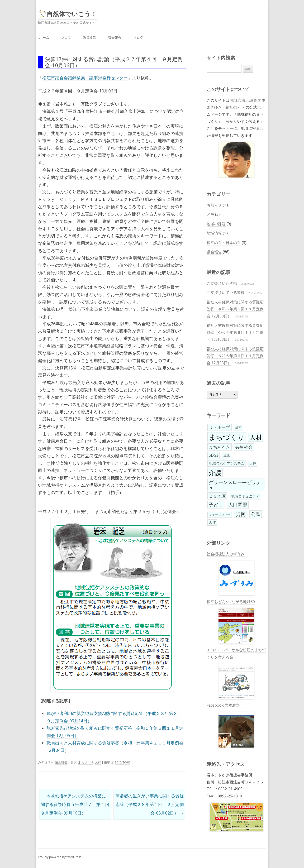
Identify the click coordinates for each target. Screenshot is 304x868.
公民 (256, 514)
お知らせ (214, 205)
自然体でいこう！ (72, 14)
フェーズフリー (220, 515)
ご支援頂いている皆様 (226, 293)
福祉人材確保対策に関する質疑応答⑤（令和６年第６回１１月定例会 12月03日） (235, 332)
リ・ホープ (219, 427)
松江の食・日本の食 (224, 243)
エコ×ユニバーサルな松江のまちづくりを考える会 (236, 673)
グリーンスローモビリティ (235, 485)
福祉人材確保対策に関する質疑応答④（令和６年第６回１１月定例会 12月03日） (235, 356)
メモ (210, 214)
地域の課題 (216, 224)
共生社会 (244, 447)
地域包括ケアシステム (227, 463)
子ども (216, 505)
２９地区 (217, 496)
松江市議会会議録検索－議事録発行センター (85, 78)
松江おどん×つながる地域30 (231, 621)
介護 (215, 473)
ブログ (138, 37)
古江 (212, 523)
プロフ (66, 37)
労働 (241, 514)
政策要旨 (90, 37)
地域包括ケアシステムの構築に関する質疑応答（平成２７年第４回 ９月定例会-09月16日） (76, 804)
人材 (98, 762)
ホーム (44, 37)
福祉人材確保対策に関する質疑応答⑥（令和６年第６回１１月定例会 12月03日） (235, 309)
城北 (227, 456)
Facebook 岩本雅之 (230, 725)
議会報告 (115, 37)
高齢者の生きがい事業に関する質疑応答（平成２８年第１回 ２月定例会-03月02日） (150, 804)
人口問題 (238, 505)
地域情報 (214, 233)
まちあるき (219, 447)
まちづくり (86, 762)
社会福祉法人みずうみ (230, 573)
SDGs (214, 455)
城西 (238, 428)
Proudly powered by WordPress (60, 857)
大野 (253, 464)
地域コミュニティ (245, 496)
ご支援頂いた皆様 (222, 283)
